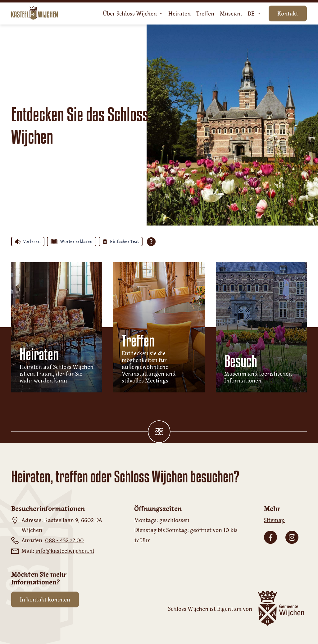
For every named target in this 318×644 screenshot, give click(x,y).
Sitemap (274, 520)
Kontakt (288, 14)
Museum (231, 14)
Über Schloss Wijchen (133, 14)
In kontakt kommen (45, 600)
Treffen (205, 14)
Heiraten (179, 14)
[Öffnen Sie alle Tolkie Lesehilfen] (151, 242)
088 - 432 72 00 (64, 540)
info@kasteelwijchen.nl (65, 551)
